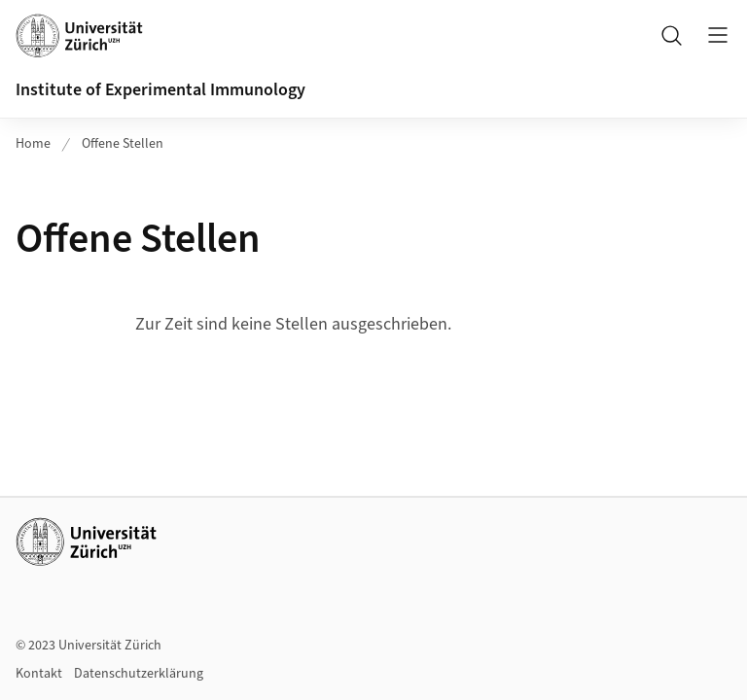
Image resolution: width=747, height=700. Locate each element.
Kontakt (39, 674)
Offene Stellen (123, 144)
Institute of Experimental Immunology (160, 90)
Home (33, 144)
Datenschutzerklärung (139, 674)
